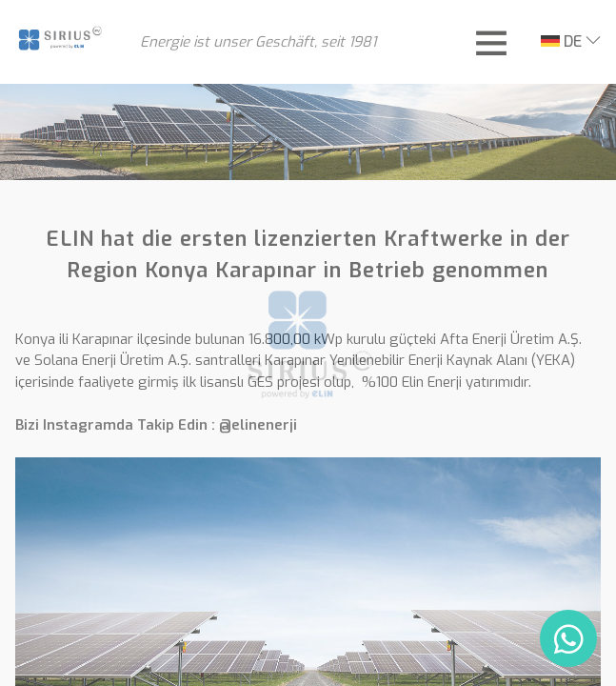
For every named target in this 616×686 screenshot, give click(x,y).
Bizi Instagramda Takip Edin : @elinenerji (156, 425)
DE (561, 41)
